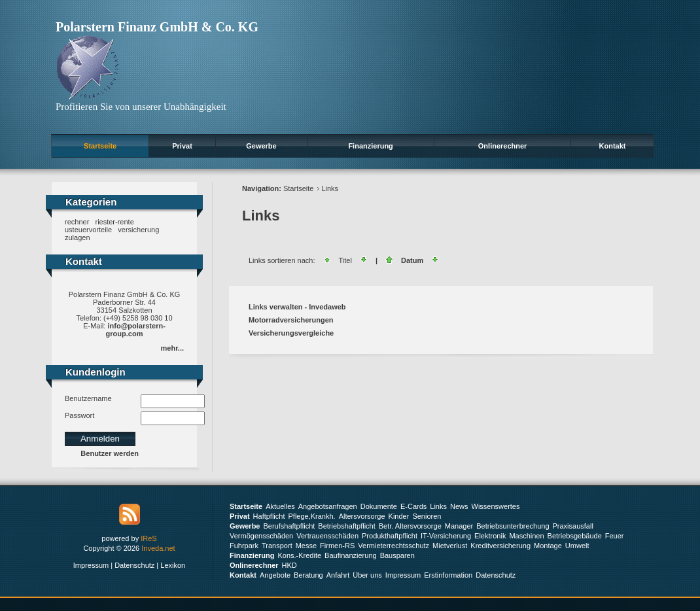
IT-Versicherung (446, 536)
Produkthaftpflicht (390, 536)
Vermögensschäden (261, 536)
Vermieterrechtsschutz (394, 546)
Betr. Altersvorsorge (410, 526)
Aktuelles (280, 506)
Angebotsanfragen (328, 506)
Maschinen (526, 536)
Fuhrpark (244, 546)
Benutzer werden (110, 453)
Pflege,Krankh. (312, 516)
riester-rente (114, 222)
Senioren (427, 516)
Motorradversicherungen (291, 320)
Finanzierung (370, 146)
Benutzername (88, 398)
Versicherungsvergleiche (291, 333)
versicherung (138, 230)
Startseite (100, 146)
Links (330, 188)
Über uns (367, 575)
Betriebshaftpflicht (346, 526)
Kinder (399, 516)
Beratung (308, 575)
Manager (459, 526)
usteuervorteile (88, 230)
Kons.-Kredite (299, 555)
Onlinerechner (503, 146)
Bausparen (397, 555)
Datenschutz (134, 565)
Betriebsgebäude (575, 536)
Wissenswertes (496, 506)
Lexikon (173, 565)
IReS (149, 538)
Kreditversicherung (500, 546)
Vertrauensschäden (327, 536)
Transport (277, 546)
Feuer (615, 536)
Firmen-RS (337, 546)
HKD (289, 565)
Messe (306, 546)
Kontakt (613, 146)
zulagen (78, 237)
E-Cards (413, 506)
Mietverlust (450, 546)
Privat (182, 146)
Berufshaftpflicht (289, 526)
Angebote (275, 575)
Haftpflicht (269, 516)
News (459, 506)
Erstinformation (448, 575)
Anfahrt (338, 575)
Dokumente (379, 506)
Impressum (91, 565)
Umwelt (577, 546)
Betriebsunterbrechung (513, 526)
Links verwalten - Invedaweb (297, 307)
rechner (77, 222)
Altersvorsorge (362, 516)
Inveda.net (158, 548)
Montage (548, 546)
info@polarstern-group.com (136, 330)
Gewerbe (261, 146)
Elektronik (490, 536)
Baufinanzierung (351, 555)
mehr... (172, 348)
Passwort (79, 415)
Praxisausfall (573, 526)
